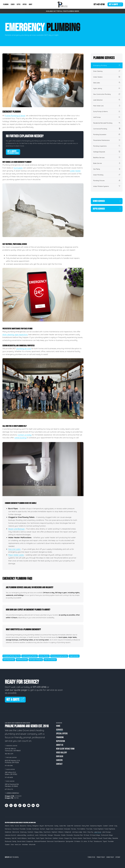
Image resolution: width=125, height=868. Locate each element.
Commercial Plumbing (107, 129)
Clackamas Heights (96, 826)
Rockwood (8, 841)
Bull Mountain (49, 826)
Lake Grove (98, 832)
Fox (14, 857)
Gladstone (8, 832)
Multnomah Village (107, 835)
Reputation (60, 741)
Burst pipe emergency (36, 660)
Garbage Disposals (107, 152)
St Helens (77, 841)
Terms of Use (91, 857)
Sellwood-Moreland (40, 841)
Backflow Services (107, 158)
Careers (59, 760)
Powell (100, 838)
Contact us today (25, 435)
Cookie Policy (110, 857)
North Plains (31, 838)
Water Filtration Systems (107, 186)
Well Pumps (107, 117)
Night (11, 857)
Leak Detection (107, 100)
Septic (19, 4)
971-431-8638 (9, 777)
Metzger (50, 835)
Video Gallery (62, 753)
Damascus (8, 829)
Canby (56, 826)
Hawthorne (47, 832)
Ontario (61, 838)
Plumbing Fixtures (107, 181)
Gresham (30, 832)
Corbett (105, 826)
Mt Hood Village (95, 835)
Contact (59, 764)
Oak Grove (48, 838)
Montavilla (70, 835)
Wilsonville (32, 844)
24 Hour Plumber (44, 656)
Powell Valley (107, 838)
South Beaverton (60, 841)
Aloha (12, 826)
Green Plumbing (107, 175)
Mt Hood (86, 835)
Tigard (105, 841)
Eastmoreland (59, 829)
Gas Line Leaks (14, 549)
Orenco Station (78, 838)
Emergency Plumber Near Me (12, 656)
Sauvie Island (21, 841)
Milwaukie (57, 835)
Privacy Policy (101, 857)
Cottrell (111, 826)
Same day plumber (9, 660)
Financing (60, 737)
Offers (25, 4)
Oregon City (68, 838)
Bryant (42, 826)
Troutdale (111, 841)
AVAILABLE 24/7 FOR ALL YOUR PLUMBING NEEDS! (63, 11)
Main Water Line (107, 106)
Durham (42, 829)
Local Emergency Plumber (30, 656)
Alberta (7, 826)
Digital (17, 857)
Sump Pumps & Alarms (107, 111)
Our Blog (60, 756)
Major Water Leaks (16, 555)
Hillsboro (61, 832)
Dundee (29, 829)
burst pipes (18, 168)
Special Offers (62, 734)
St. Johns (84, 841)
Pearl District (87, 838)
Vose (12, 844)
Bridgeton (36, 826)
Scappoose (30, 841)
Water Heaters (107, 77)
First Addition (81, 829)
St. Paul (90, 841)
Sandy (14, 841)
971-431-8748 (99, 4)
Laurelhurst (31, 835)
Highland (54, 832)
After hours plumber (50, 660)
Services (60, 730)
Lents (37, 835)
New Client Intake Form (65, 749)
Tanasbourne (98, 841)
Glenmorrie (16, 832)
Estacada (67, 829)
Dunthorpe (36, 829)
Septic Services (107, 209)
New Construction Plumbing (107, 94)
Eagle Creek (50, 829)
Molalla (63, 835)
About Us (60, 745)
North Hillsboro (22, 838)
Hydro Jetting (107, 88)
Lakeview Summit (10, 835)
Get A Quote (13, 152)
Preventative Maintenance (107, 140)
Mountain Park (78, 835)
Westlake (25, 844)
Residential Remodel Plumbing (107, 123)
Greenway (23, 832)
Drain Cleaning (107, 71)
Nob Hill (14, 838)
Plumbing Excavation (107, 135)
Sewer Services (107, 201)
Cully (116, 826)
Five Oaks (89, 829)
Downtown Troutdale (19, 829)
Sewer (13, 4)
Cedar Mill (70, 826)
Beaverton (23, 826)
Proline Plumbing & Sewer (15, 116)
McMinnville (43, 835)
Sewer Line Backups (16, 529)
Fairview (74, 829)
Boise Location (10, 781)
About (31, 4)
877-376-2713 (9, 789)
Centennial (77, 826)
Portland (95, 838)
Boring (29, 826)
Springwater (70, 841)
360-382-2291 (9, 754)
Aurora (17, 826)
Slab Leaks (107, 83)
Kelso (85, 832)
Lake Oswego (106, 832)
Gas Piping (107, 169)
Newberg (8, 838)
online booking (20, 438)
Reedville (115, 838)
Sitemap (118, 857)
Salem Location (10, 769)
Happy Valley (38, 832)
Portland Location (11, 758)
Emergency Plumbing (107, 65)
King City (90, 832)
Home (58, 726)
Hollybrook (68, 832)
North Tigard (40, 838)
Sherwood (50, 841)
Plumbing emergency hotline (59, 656)
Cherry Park (85, 826)
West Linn (18, 844)
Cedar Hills (63, 826)
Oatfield (55, 838)
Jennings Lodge (77, 832)
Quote (115, 4)
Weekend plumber (22, 660)
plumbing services (24, 348)
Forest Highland (98, 829)
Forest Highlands (110, 829)
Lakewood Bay (21, 835)
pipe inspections (21, 335)
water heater (75, 171)
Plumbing (6, 4)
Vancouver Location (11, 746)
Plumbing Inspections (107, 146)
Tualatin (7, 844)
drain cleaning (8, 335)
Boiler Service (107, 163)
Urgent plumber (74, 656)
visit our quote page (16, 690)
